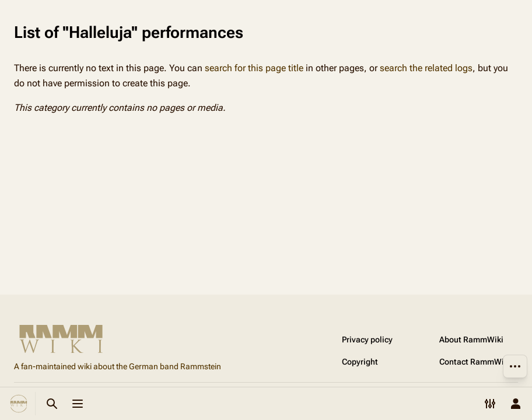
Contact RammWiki (475, 362)
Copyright (360, 362)
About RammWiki (471, 339)
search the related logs (426, 68)
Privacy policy (367, 339)
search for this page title (254, 68)
